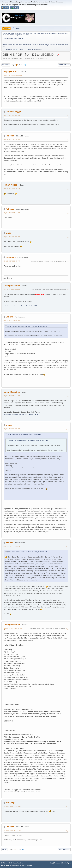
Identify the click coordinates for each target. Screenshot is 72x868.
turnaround (11, 257)
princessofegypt (13, 112)
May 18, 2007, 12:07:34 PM (12, 140)
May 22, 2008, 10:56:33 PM (12, 321)
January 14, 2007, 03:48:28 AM (13, 75)
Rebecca (10, 136)
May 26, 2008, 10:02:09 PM (12, 429)
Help (52, 863)
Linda (8, 233)
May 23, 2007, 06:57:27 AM (12, 189)
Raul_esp (10, 803)
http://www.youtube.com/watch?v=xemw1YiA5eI (21, 414)
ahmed (9, 425)
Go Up (4, 849)
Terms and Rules (59, 863)
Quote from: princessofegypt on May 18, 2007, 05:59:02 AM (27, 326)
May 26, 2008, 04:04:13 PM (12, 396)
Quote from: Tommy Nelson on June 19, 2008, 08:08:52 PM (27, 552)
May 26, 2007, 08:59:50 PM (12, 261)
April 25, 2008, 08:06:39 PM (12, 289)
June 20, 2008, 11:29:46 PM (12, 546)
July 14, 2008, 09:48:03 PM (14, 629)
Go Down (6, 65)
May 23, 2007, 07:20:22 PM (12, 237)
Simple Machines (18, 863)
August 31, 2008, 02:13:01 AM (12, 830)
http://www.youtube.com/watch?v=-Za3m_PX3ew (22, 306)
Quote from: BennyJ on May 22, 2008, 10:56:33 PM (24, 434)
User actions (64, 65)
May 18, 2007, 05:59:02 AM (12, 115)
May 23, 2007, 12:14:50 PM (12, 213)
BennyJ (9, 317)
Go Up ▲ (68, 863)
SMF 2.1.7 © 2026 (7, 863)
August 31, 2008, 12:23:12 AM (12, 806)
